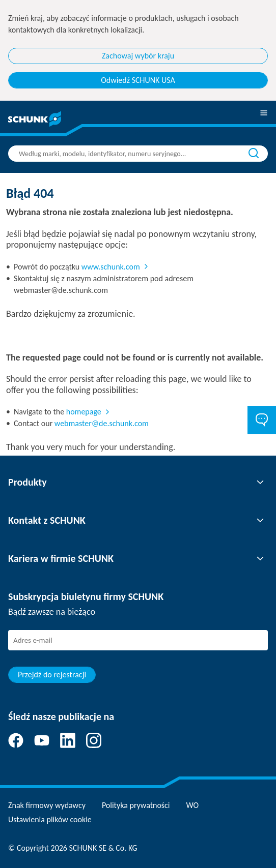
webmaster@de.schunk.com (102, 423)
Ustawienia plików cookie (50, 819)
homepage (84, 412)
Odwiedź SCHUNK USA (138, 80)
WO (193, 805)
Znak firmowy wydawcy (47, 805)
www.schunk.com (111, 267)
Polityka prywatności (136, 805)
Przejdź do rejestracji (52, 675)
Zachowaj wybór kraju (138, 56)
